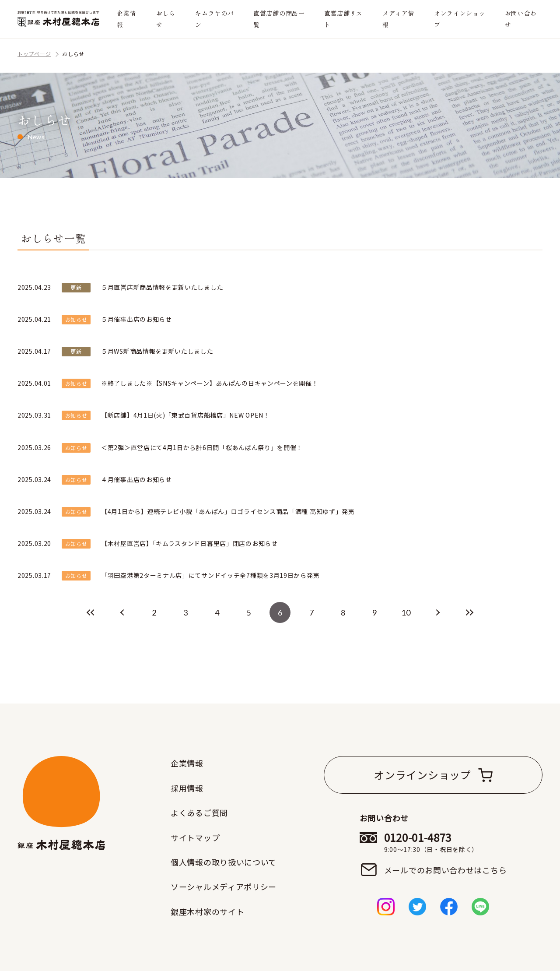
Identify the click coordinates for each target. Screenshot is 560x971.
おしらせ (166, 19)
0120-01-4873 (446, 842)
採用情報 (187, 788)
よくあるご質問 (199, 813)
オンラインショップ (460, 19)
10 (406, 612)
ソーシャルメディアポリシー (224, 887)
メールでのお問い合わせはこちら (446, 870)
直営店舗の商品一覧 (279, 19)
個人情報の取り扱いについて (224, 862)
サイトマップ (195, 837)
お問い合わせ (521, 19)
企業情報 (126, 19)
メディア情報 (399, 19)
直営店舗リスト (343, 19)
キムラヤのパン (214, 19)
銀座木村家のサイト (207, 911)
